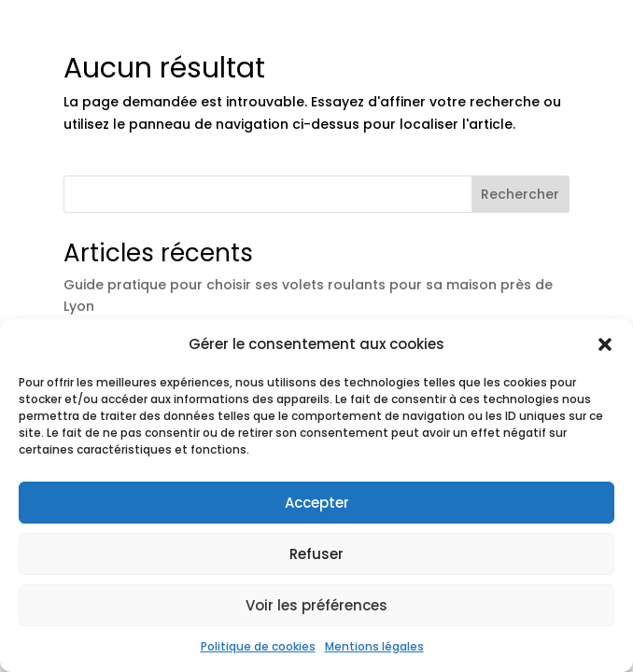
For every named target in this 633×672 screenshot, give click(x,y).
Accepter (317, 503)
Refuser (316, 554)
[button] (605, 344)
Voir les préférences (316, 605)
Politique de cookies (258, 646)
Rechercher (520, 194)
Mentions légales (374, 646)
